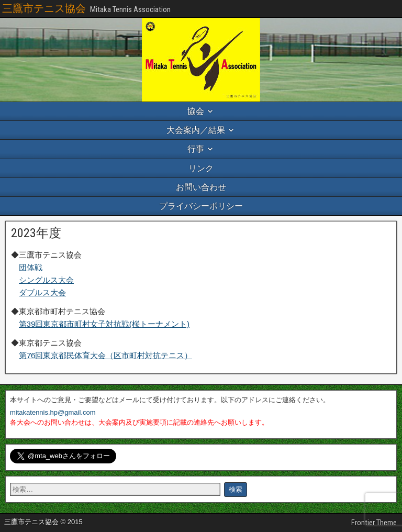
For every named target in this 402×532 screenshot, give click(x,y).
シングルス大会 (46, 280)
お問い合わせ (201, 187)
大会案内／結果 (196, 130)
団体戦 (31, 267)
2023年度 (36, 233)
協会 (196, 111)
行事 (196, 149)
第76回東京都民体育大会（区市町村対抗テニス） (105, 355)
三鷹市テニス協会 (44, 8)
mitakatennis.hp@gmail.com (53, 412)
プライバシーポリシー (201, 206)
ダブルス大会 (42, 292)
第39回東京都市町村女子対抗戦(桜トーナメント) (104, 324)
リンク (201, 168)
